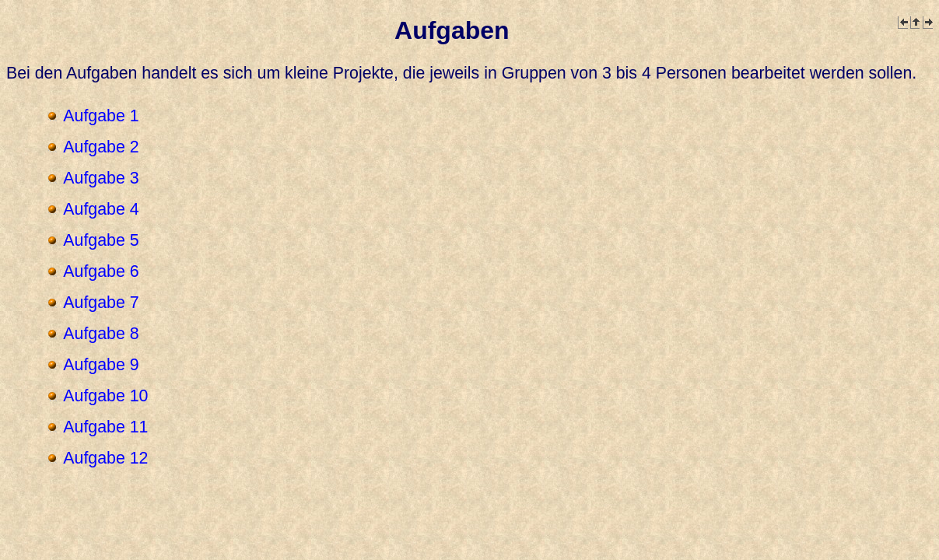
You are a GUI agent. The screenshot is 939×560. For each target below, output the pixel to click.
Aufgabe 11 (105, 427)
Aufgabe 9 (101, 365)
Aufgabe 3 (101, 178)
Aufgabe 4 (101, 209)
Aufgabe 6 (101, 271)
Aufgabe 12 (105, 458)
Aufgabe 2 (101, 147)
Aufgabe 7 (101, 303)
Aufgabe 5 (101, 240)
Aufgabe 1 (101, 116)
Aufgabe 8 (101, 334)
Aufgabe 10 (105, 396)
